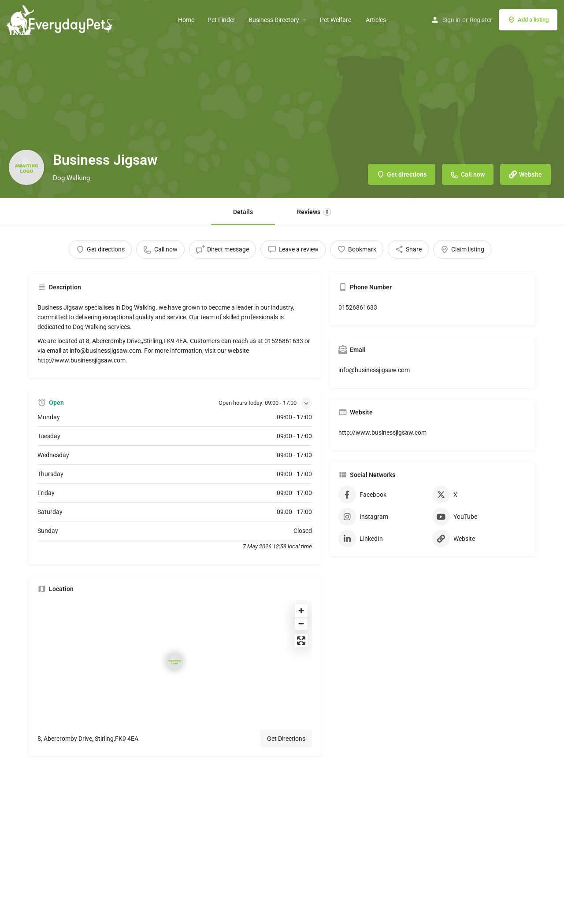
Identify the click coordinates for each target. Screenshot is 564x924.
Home (186, 20)
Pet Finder (221, 20)
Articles (376, 20)
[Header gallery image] (282, 99)
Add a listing (528, 20)
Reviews (314, 212)
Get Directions (286, 739)
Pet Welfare (336, 20)
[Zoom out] (301, 623)
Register (481, 20)
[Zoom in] (301, 611)
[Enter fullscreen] (301, 641)
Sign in (451, 20)
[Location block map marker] (174, 662)
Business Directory (274, 20)
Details (243, 212)
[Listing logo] (26, 167)
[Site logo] (61, 19)
